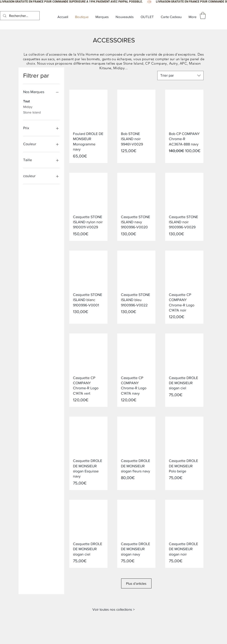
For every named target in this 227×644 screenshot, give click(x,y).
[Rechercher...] (19, 16)
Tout (26, 101)
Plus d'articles (136, 586)
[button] (203, 16)
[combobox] (180, 75)
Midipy (28, 106)
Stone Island (32, 112)
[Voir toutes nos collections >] (113, 614)
